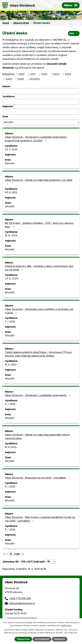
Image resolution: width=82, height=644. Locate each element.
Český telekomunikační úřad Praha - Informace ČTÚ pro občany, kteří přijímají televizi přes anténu (38, 354)
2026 (21, 79)
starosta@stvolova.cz (22, 603)
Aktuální (10, 163)
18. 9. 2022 (11, 365)
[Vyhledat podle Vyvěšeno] (41, 102)
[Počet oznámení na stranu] (51, 562)
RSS (74, 33)
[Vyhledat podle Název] (41, 91)
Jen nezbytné (42, 639)
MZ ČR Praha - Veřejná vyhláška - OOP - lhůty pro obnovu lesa (39, 225)
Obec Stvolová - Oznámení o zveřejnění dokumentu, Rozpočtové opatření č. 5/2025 (36, 139)
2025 (9, 79)
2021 (33, 74)
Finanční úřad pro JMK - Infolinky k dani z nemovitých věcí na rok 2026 (39, 268)
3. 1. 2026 (10, 322)
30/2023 (35, 79)
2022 (44, 74)
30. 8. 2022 (11, 192)
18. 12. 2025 (11, 235)
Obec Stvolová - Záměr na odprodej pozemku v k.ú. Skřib (39, 182)
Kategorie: (8, 74)
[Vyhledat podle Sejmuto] (41, 112)
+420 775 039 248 (20, 598)
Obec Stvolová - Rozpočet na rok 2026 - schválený (38, 478)
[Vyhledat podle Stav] (41, 122)
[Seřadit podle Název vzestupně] (12, 85)
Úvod (6, 23)
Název (6, 86)
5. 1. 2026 (10, 404)
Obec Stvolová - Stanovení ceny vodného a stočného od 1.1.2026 (39, 311)
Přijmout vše (23, 639)
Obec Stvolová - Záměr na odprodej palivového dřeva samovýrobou (37, 437)
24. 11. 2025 (11, 149)
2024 (68, 74)
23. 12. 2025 (12, 278)
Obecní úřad (21, 23)
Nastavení (60, 639)
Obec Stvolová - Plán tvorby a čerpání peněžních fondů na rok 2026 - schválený (40, 519)
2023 (56, 74)
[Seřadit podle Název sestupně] (12, 86)
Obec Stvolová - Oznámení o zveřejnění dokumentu (38, 395)
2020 (22, 74)
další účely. (67, 625)
